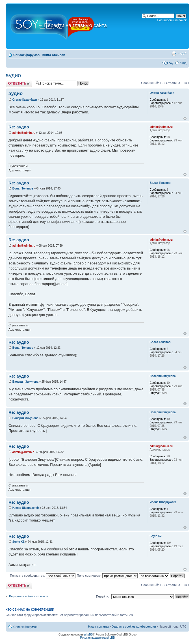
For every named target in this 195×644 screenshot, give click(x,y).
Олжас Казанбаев (25, 100)
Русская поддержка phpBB (97, 638)
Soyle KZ (19, 542)
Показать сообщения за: (43, 576)
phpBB (88, 635)
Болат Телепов (23, 189)
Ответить (19, 83)
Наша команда (99, 626)
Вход (183, 63)
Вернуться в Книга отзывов (29, 596)
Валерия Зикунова (25, 382)
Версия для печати (174, 54)
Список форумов (26, 55)
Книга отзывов (54, 55)
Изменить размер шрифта (182, 54)
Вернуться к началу (185, 118)
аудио (13, 75)
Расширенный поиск (172, 20)
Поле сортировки (107, 576)
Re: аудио (19, 127)
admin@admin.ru (24, 133)
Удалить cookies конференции (134, 626)
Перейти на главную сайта (72, 25)
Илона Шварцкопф (26, 508)
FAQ (170, 63)
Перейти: (103, 596)
